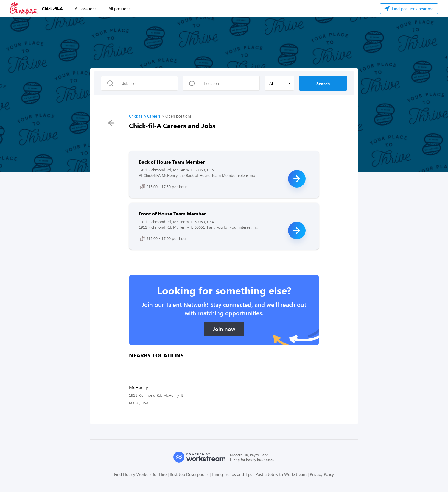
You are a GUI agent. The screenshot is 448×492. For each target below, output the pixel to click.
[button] (279, 83)
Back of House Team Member (172, 162)
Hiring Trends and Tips (232, 474)
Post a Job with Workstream (281, 474)
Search (323, 83)
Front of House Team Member (172, 214)
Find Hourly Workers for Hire (140, 474)
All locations (86, 8)
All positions (119, 8)
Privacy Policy (322, 474)
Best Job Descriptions (189, 474)
